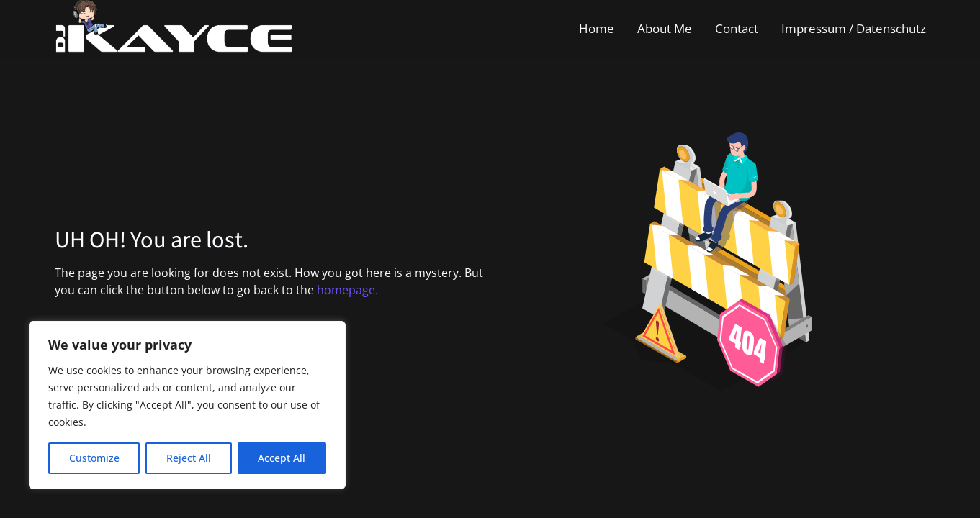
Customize (94, 458)
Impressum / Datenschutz (854, 28)
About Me (665, 28)
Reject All (189, 458)
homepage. (347, 290)
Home (597, 28)
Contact (737, 28)
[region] (187, 405)
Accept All (282, 458)
